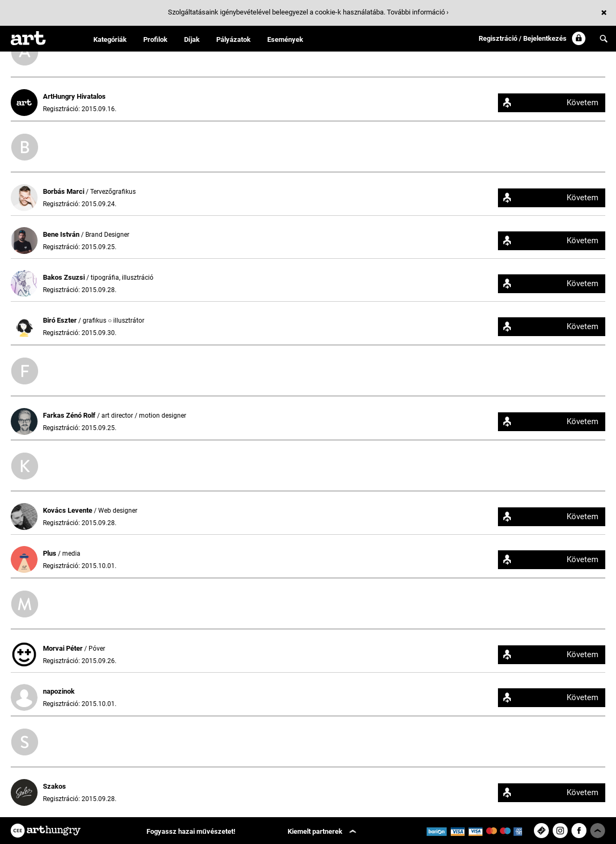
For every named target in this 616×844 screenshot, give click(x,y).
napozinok (59, 691)
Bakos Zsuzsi (65, 277)
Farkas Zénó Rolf (70, 415)
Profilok (155, 39)
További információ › (418, 12)
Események (285, 39)
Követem (582, 103)
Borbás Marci (64, 191)
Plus (50, 553)
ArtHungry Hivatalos (74, 96)
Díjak (192, 39)
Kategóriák (110, 39)
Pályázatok (233, 39)
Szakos (54, 786)
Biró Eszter (61, 320)
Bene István (62, 234)
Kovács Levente (68, 510)
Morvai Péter (64, 648)
